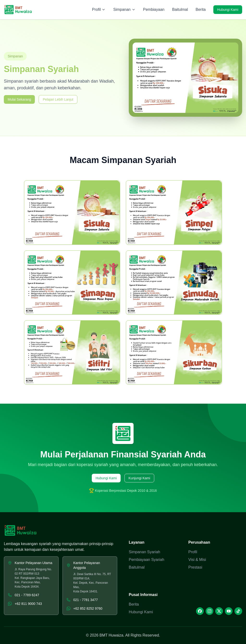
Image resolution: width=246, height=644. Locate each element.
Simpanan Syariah (145, 552)
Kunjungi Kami (139, 478)
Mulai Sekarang (19, 99)
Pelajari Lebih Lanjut (58, 99)
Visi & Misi (197, 560)
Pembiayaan (154, 9)
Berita (201, 9)
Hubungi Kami (228, 10)
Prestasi (195, 567)
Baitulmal (180, 9)
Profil (193, 552)
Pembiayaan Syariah (147, 560)
